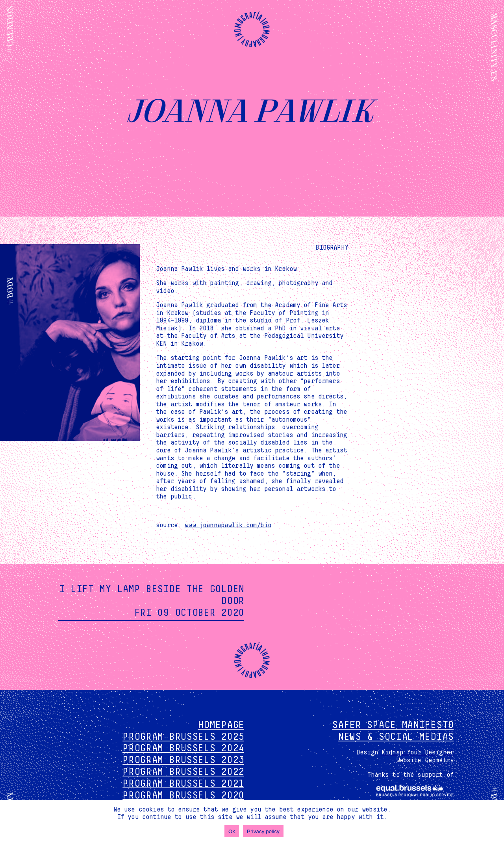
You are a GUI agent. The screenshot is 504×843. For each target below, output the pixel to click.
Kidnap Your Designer (418, 752)
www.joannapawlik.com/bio (228, 525)
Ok (232, 831)
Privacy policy (263, 831)
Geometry (439, 760)
